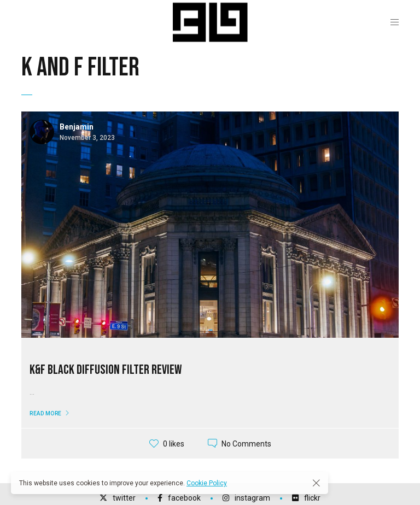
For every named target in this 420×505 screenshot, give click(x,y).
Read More (46, 413)
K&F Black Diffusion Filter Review (106, 370)
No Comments (246, 443)
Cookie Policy (207, 483)
